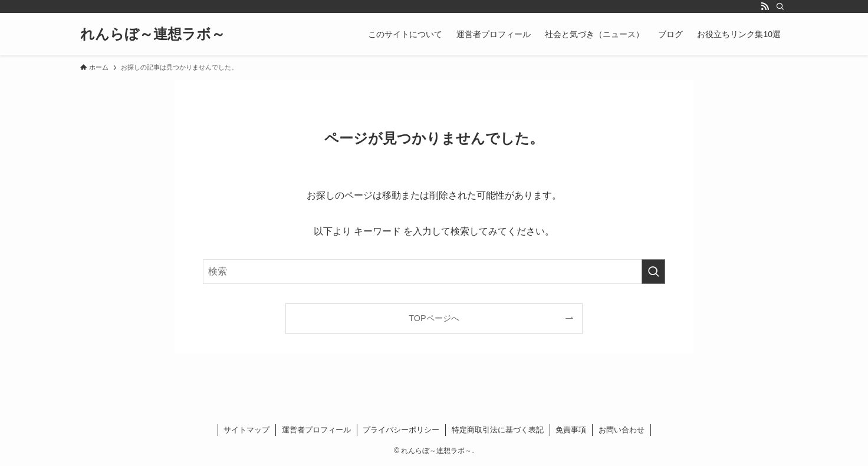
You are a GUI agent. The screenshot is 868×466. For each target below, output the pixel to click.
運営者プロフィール (316, 430)
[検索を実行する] (653, 272)
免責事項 (571, 430)
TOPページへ (434, 318)
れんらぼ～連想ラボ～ (153, 34)
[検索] (780, 6)
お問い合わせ (622, 430)
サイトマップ (246, 430)
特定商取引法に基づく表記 (498, 430)
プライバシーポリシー (401, 430)
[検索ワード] (434, 272)
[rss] (765, 6)
